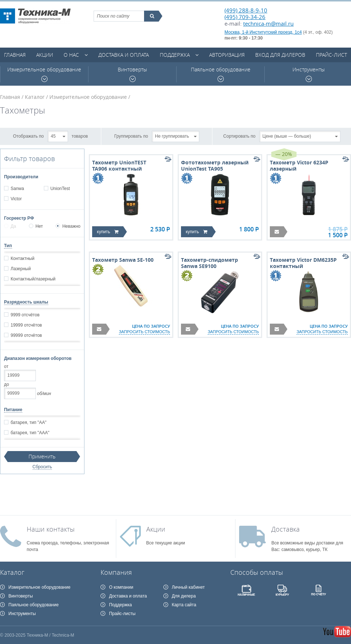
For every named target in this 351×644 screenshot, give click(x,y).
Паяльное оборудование (221, 74)
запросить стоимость (144, 332)
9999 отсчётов (25, 315)
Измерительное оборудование (44, 74)
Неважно (68, 226)
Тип (8, 246)
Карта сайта (184, 605)
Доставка (286, 529)
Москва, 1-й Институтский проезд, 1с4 (263, 32)
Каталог (35, 97)
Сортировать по (239, 136)
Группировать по (131, 136)
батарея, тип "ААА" (30, 433)
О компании (121, 587)
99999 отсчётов (26, 335)
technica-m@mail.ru (268, 23)
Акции (45, 55)
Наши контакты (51, 529)
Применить (42, 456)
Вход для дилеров (280, 55)
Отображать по (29, 136)
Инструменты (309, 74)
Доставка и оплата (124, 55)
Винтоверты (132, 74)
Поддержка (175, 55)
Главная (15, 55)
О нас (71, 55)
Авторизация (227, 55)
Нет (36, 226)
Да (10, 226)
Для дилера (184, 596)
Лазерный (20, 269)
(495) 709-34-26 (245, 17)
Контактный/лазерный (33, 279)
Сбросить (42, 467)
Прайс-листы (122, 614)
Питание (13, 410)
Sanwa (17, 189)
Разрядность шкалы (26, 302)
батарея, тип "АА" (28, 422)
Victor (16, 199)
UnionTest (60, 189)
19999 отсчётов (26, 325)
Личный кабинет (188, 587)
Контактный (22, 258)
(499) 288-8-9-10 (246, 10)
